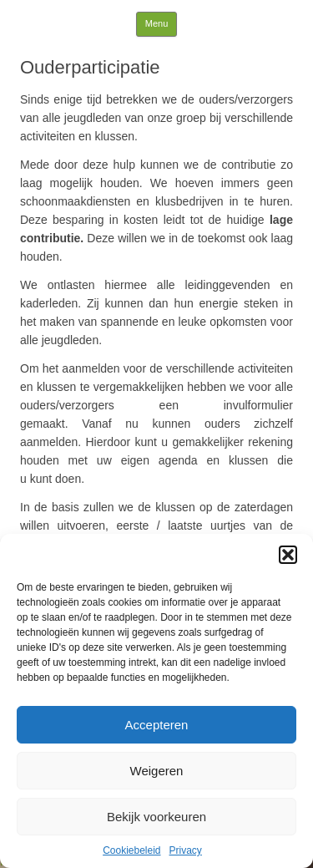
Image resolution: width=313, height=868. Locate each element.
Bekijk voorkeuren (156, 817)
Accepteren (157, 725)
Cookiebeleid (131, 850)
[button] (288, 555)
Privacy (186, 850)
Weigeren (157, 771)
